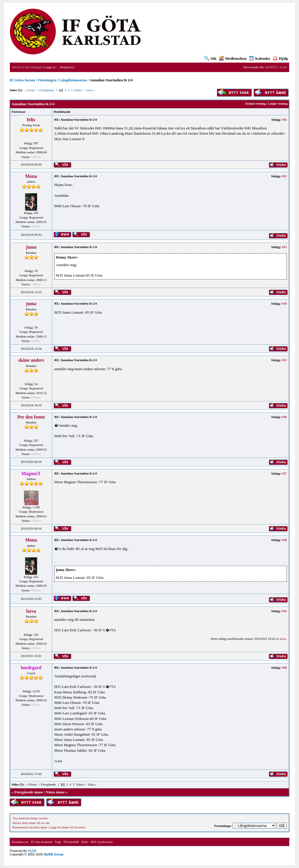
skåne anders (31, 360)
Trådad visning (255, 103)
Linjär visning (278, 103)
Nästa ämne (55, 792)
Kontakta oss (20, 842)
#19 (284, 611)
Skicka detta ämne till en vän (31, 823)
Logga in (49, 67)
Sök (211, 58)
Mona (31, 176)
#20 (284, 667)
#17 (284, 473)
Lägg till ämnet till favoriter (68, 827)
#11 (284, 120)
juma (31, 247)
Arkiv (85, 842)
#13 (284, 247)
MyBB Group (54, 854)
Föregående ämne (29, 792)
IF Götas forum (22, 80)
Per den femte (31, 417)
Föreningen (47, 80)
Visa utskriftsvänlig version (30, 818)
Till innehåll (71, 842)
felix (31, 120)
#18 (284, 540)
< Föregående (45, 90)
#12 (284, 176)
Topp (58, 842)
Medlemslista (233, 58)
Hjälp (280, 58)
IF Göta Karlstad (41, 842)
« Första (30, 90)
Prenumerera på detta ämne (30, 827)
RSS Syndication (102, 842)
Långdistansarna (73, 80)
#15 (284, 360)
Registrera (67, 67)
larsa (31, 611)
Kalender (260, 58)
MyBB (32, 851)
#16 (284, 417)
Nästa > (79, 90)
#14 (284, 303)
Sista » (91, 90)
